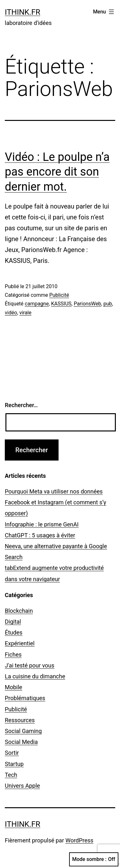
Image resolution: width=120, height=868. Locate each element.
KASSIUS (61, 304)
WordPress (79, 840)
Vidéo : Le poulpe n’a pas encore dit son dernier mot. (57, 172)
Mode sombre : (94, 859)
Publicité (59, 295)
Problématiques (25, 698)
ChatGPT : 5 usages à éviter (40, 535)
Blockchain (19, 611)
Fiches (13, 655)
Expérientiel (20, 643)
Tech (11, 775)
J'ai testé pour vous (30, 665)
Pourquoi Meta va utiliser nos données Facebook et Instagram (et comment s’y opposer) (56, 502)
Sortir (12, 753)
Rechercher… (21, 405)
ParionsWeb (87, 304)
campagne (37, 304)
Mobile (13, 687)
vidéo (11, 313)
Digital (13, 622)
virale (25, 313)
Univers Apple (22, 786)
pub (108, 304)
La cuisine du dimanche (35, 676)
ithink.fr (23, 12)
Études (14, 632)
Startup (14, 764)
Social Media (21, 742)
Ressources (20, 720)
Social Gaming (23, 731)
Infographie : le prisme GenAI (42, 524)
